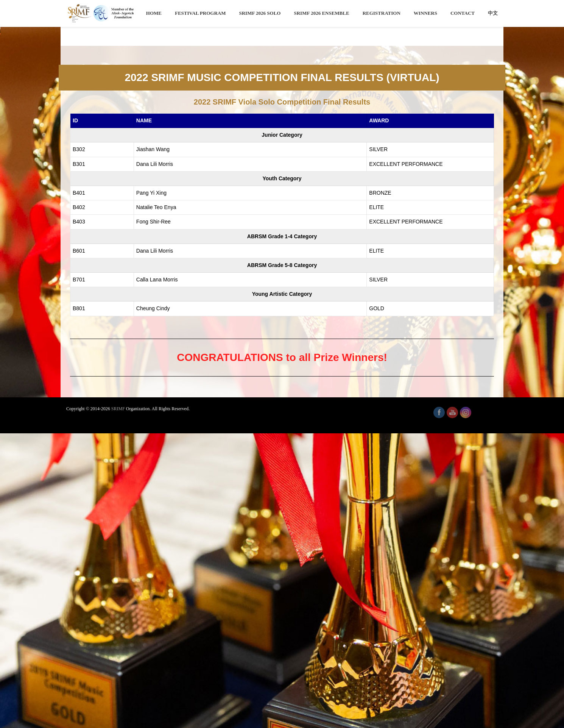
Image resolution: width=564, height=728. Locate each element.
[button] (12, 186)
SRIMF (118, 703)
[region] (282, 186)
